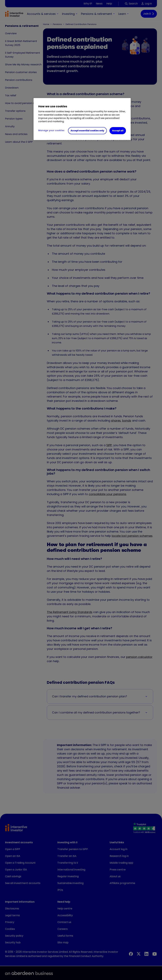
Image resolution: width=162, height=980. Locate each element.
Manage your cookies (51, 130)
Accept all (118, 131)
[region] (82, 119)
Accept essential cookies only (87, 131)
